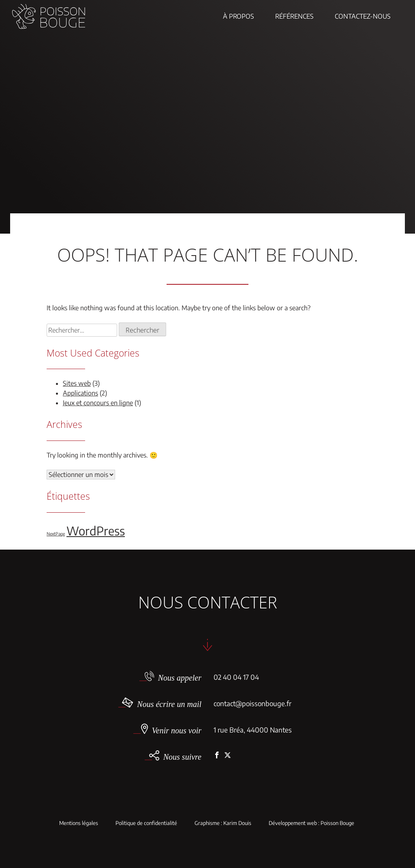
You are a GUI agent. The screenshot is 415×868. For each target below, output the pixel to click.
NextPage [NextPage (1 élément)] (56, 534)
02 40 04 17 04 (236, 677)
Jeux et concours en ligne (98, 403)
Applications (80, 393)
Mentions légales (79, 823)
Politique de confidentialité (146, 823)
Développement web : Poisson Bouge (311, 823)
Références (294, 16)
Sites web (77, 383)
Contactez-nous (363, 16)
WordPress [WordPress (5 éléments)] (96, 531)
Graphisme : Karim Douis (223, 823)
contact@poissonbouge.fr (252, 703)
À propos (239, 16)
